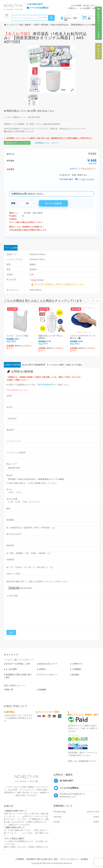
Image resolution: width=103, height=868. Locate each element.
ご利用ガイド (73, 8)
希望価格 (10, 520)
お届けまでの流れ (74, 365)
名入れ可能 (42, 17)
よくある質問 (85, 8)
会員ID (9, 396)
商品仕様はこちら (15, 111)
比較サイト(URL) (13, 574)
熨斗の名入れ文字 (14, 534)
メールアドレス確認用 (16, 453)
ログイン (68, 18)
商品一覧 (9, 690)
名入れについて (89, 5)
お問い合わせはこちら (41, 111)
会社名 (10, 407)
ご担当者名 (12, 418)
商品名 (10, 475)
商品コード (12, 464)
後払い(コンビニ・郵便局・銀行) (83, 715)
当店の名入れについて (48, 664)
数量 (8, 509)
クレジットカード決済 (48, 712)
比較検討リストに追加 (98, 23)
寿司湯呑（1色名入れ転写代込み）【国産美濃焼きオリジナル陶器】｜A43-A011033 (45, 38)
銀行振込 (10, 712)
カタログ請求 (76, 5)
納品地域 (10, 545)
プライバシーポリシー (48, 675)
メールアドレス (13, 441)
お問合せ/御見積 (12, 365)
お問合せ (42, 669)
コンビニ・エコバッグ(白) (17, 336)
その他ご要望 (12, 596)
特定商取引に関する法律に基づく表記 (42, 859)
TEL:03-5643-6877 (45, 385)
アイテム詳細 (11, 248)
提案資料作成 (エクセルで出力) (17, 143)
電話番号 (11, 430)
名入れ (9, 489)
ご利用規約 (76, 669)
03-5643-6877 (66, 179)
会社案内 (75, 675)
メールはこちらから (85, 179)
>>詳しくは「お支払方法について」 (82, 761)
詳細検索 (42, 690)
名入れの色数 (12, 499)
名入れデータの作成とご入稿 (18, 664)
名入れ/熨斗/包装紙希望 (33, 365)
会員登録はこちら (42, 143)
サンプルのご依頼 (55, 365)
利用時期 (10, 560)
